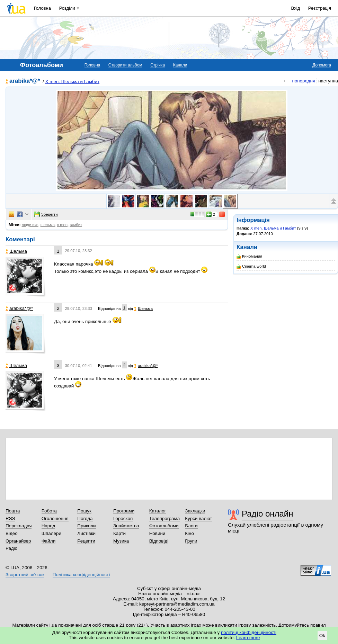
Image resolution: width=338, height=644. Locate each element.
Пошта (13, 511)
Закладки (195, 511)
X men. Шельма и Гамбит (73, 82)
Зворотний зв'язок (25, 575)
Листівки (86, 533)
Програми (124, 511)
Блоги (191, 526)
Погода (85, 518)
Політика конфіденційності (81, 575)
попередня (304, 81)
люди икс (30, 225)
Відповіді (159, 541)
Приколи (86, 526)
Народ (48, 526)
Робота (49, 511)
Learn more (248, 638)
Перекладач (19, 526)
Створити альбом (125, 65)
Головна (42, 8)
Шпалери (51, 533)
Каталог (158, 511)
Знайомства (126, 526)
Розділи (67, 8)
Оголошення (55, 518)
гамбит (76, 225)
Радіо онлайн (268, 514)
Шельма (16, 251)
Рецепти (86, 541)
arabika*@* (25, 81)
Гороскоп (123, 518)
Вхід (296, 8)
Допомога (322, 65)
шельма (48, 225)
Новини (157, 533)
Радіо (11, 548)
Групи (191, 541)
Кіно (189, 533)
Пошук (84, 511)
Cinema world (251, 266)
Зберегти (46, 214)
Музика (121, 541)
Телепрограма (165, 518)
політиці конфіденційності (249, 632)
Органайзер (18, 541)
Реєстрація (320, 8)
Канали (180, 65)
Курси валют (198, 518)
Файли (49, 541)
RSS (10, 518)
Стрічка (158, 65)
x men (62, 225)
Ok (322, 636)
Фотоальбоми (164, 526)
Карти (119, 533)
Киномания (249, 256)
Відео (12, 533)
